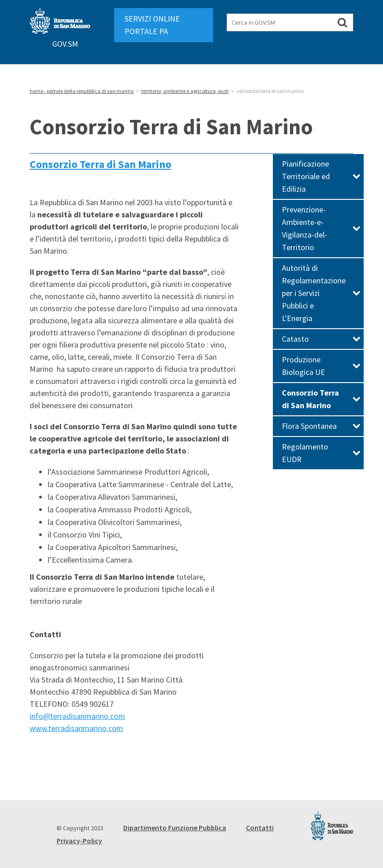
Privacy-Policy (79, 841)
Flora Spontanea (321, 426)
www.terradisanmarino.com (76, 728)
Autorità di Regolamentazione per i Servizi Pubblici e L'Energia (321, 293)
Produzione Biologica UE (321, 366)
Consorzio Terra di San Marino (100, 164)
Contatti (260, 828)
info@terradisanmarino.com (77, 716)
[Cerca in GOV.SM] (342, 22)
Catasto (321, 339)
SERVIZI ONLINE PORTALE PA (152, 25)
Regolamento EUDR (321, 453)
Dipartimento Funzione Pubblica (175, 828)
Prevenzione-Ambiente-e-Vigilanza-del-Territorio (321, 228)
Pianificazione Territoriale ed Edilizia (321, 176)
